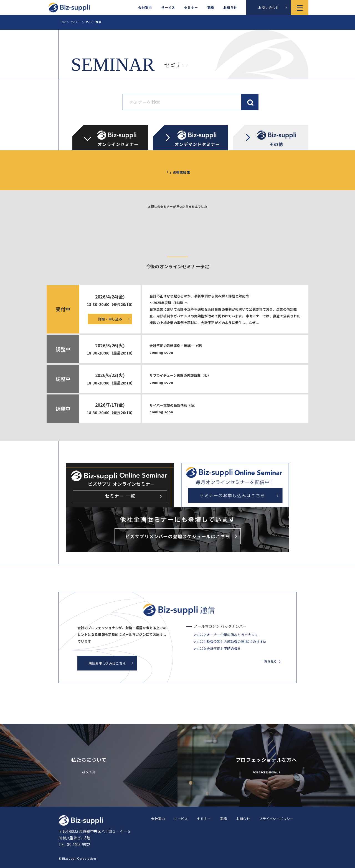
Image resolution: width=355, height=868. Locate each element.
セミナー (191, 7)
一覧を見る (269, 661)
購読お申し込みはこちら (107, 663)
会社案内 (145, 7)
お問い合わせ (268, 7)
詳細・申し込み (110, 319)
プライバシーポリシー (276, 818)
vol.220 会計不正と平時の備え (217, 648)
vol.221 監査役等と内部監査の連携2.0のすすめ (230, 641)
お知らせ (230, 7)
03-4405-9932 (78, 844)
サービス (168, 7)
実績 (211, 7)
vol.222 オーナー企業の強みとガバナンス (226, 635)
